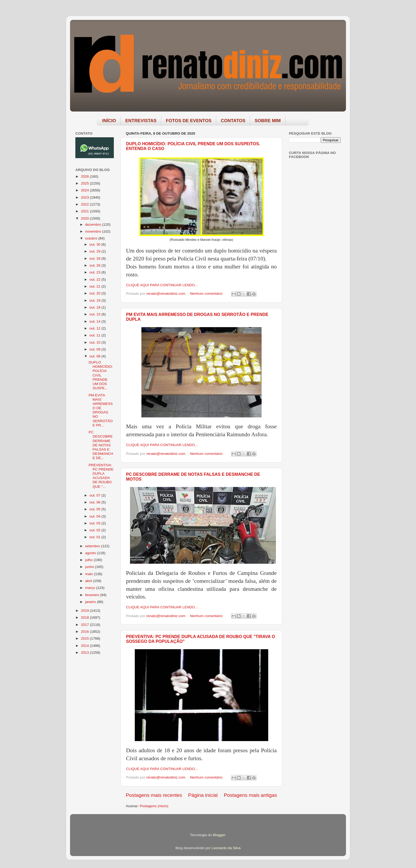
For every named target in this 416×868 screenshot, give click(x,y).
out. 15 (95, 314)
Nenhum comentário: (207, 294)
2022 (85, 204)
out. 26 (95, 265)
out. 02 (95, 530)
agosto (91, 553)
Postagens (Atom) (154, 806)
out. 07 (95, 495)
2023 (85, 197)
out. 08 (95, 356)
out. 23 (95, 272)
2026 (85, 176)
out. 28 (95, 258)
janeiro (91, 602)
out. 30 (95, 244)
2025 (85, 183)
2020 (85, 218)
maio (90, 574)
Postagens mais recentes (154, 795)
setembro (93, 546)
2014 (85, 646)
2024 (85, 190)
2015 (85, 638)
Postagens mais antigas (250, 795)
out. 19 (95, 300)
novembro (94, 231)
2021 (85, 211)
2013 (85, 653)
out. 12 (95, 328)
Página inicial (203, 795)
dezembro (94, 225)
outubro (92, 238)
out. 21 (95, 286)
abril (89, 581)
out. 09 (95, 349)
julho (89, 560)
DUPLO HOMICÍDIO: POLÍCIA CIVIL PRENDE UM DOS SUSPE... (101, 375)
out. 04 (95, 516)
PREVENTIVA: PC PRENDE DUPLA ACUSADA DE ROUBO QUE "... (101, 476)
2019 (85, 611)
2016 (85, 632)
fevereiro (93, 595)
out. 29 (95, 251)
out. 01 (95, 537)
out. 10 (95, 342)
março (91, 588)
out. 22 (95, 279)
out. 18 (95, 307)
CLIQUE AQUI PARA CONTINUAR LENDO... (162, 285)
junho (90, 567)
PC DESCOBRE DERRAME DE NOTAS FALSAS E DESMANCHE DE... (101, 445)
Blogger (219, 835)
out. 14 (95, 321)
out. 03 (95, 523)
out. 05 (95, 509)
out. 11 (95, 335)
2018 (85, 617)
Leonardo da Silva (226, 848)
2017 (85, 625)
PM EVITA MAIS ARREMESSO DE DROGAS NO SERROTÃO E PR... (101, 410)
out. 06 (95, 502)
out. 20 (95, 293)
